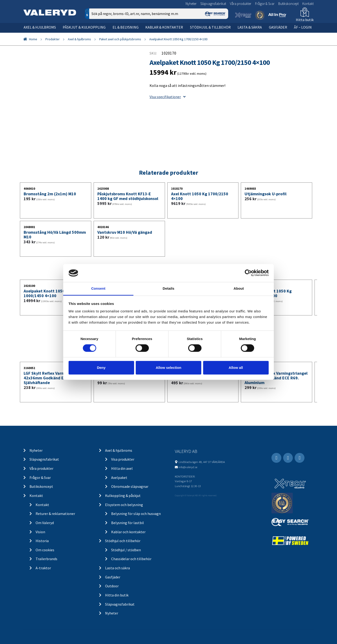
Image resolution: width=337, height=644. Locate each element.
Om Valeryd (45, 523)
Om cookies (45, 550)
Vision (40, 532)
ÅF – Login (303, 27)
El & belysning (126, 27)
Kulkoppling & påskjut (123, 496)
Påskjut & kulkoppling (84, 27)
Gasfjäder (278, 27)
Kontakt (308, 4)
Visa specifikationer (168, 97)
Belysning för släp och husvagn (136, 514)
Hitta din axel (122, 468)
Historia (42, 541)
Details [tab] (168, 288)
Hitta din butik (117, 595)
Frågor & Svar (265, 4)
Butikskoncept (288, 4)
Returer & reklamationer (55, 514)
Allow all (236, 368)
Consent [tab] (98, 288)
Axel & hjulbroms (40, 27)
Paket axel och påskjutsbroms (120, 39)
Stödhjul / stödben (126, 550)
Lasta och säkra (117, 568)
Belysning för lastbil (128, 523)
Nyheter (191, 4)
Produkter (53, 39)
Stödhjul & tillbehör (210, 27)
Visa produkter (123, 459)
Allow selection (168, 368)
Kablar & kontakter (164, 27)
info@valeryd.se (188, 467)
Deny (101, 368)
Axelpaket (119, 477)
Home (33, 39)
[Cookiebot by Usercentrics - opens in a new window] (248, 273)
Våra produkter (241, 4)
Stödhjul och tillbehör (123, 541)
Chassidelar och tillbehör (131, 559)
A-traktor (43, 568)
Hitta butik (305, 20)
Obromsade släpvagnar (130, 486)
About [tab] (239, 288)
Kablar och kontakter (128, 532)
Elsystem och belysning (124, 505)
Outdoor (112, 586)
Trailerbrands (46, 559)
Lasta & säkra (250, 27)
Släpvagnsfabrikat (213, 4)
